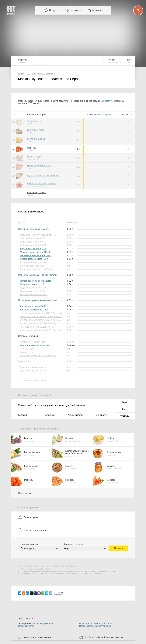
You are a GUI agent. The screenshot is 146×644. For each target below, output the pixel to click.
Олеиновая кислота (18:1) (33, 284)
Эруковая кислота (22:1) (32, 291)
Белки (124, 402)
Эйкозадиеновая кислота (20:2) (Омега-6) (41, 320)
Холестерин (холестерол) (33, 342)
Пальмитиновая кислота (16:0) (36, 255)
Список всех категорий (33, 530)
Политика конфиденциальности (95, 623)
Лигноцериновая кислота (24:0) (36, 269)
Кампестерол (27, 352)
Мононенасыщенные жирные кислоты (38, 275)
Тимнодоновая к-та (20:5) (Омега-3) (38, 327)
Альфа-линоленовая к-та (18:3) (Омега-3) (41, 313)
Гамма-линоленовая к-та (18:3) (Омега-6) (41, 317)
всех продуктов (107, 101)
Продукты (54, 10)
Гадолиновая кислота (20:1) (34, 288)
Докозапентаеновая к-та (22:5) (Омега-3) (41, 330)
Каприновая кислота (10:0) (34, 245)
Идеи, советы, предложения (37, 637)
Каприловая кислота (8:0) (33, 242)
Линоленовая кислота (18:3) (34, 310)
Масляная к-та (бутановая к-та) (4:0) (38, 235)
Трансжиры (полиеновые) (33, 371)
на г (127, 115)
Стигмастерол (27, 349)
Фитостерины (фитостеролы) (35, 345)
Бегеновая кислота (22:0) (33, 266)
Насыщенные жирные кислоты (34, 229)
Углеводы (125, 416)
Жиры (124, 409)
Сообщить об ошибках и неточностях (104, 637)
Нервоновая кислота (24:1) (34, 295)
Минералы (101, 415)
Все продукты (28, 517)
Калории (22, 415)
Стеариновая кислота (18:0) (34, 259)
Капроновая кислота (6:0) (33, 238)
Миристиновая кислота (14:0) (35, 252)
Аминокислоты (75, 415)
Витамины (50, 415)
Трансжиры (24, 361)
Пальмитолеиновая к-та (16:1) (35, 281)
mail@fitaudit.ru (47, 623)
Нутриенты (76, 10)
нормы (102, 115)
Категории (97, 10)
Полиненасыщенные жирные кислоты (37, 300)
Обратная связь (26, 626)
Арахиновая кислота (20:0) (34, 262)
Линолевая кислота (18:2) (33, 306)
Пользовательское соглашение (95, 626)
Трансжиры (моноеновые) (33, 367)
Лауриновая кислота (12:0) (34, 249)
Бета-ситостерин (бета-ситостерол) (38, 356)
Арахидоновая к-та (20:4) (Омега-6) (38, 323)
